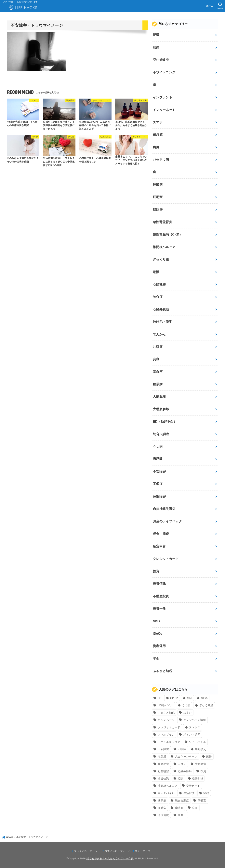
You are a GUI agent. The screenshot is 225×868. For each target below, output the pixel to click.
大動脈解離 (161, 409)
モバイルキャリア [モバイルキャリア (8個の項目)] (169, 742)
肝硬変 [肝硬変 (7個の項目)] (202, 801)
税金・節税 (161, 534)
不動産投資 (161, 596)
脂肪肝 (158, 210)
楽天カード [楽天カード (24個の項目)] (193, 786)
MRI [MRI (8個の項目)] (190, 698)
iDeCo (158, 634)
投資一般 (159, 609)
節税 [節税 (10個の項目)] (206, 793)
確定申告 (159, 546)
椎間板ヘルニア (164, 247)
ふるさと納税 (163, 671)
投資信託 (159, 584)
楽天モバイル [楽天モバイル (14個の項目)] (166, 793)
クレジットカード (166, 559)
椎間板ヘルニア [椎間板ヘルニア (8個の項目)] (167, 786)
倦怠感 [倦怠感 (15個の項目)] (162, 756)
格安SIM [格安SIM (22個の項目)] (197, 778)
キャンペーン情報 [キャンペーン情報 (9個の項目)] (195, 720)
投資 (156, 571)
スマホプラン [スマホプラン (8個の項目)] (166, 735)
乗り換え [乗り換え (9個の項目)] (200, 749)
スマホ (158, 122)
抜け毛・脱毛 (163, 322)
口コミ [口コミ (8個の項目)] (182, 764)
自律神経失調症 (164, 509)
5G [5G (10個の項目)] (159, 698)
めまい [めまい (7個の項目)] (188, 713)
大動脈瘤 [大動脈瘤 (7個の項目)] (200, 764)
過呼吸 (158, 459)
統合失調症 (161, 434)
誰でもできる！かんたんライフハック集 (110, 858)
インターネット (164, 110)
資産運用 (159, 646)
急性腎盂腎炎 (163, 222)
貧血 (156, 359)
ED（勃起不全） (165, 422)
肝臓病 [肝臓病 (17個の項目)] (162, 808)
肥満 (156, 35)
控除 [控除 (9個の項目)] (181, 778)
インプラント (163, 97)
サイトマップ (143, 851)
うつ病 (158, 446)
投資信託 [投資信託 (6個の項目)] (163, 778)
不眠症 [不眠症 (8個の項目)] (182, 749)
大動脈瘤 (159, 397)
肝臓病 (158, 185)
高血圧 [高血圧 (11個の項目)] (182, 815)
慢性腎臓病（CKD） (168, 234)
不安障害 (159, 471)
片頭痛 (158, 347)
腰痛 (156, 48)
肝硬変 (158, 197)
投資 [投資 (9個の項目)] (203, 771)
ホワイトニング (164, 72)
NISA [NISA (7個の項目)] (204, 698)
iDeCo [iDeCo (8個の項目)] (174, 698)
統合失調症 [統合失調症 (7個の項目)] (182, 801)
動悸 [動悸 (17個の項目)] (209, 756)
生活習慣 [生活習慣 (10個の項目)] (189, 793)
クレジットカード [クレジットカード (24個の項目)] (169, 727)
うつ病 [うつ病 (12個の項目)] (186, 705)
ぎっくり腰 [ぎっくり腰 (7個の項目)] (206, 705)
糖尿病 (158, 384)
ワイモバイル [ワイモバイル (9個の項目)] (197, 742)
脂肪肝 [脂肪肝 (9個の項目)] (179, 808)
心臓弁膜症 (161, 309)
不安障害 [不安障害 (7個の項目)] (163, 749)
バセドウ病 (161, 160)
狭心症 (158, 297)
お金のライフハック (167, 521)
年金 (156, 659)
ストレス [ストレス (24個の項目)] (195, 727)
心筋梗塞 (159, 284)
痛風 (156, 147)
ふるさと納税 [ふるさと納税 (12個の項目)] (166, 713)
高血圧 (158, 372)
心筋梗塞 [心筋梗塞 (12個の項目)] (163, 771)
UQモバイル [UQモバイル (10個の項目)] (165, 705)
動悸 (156, 272)
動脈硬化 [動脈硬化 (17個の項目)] (163, 764)
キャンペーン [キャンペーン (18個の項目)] (166, 720)
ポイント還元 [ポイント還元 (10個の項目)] (192, 735)
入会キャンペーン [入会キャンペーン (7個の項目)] (186, 756)
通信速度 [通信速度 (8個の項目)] (163, 815)
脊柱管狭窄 (161, 60)
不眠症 (158, 484)
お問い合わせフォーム (118, 851)
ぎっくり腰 (161, 259)
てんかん (159, 334)
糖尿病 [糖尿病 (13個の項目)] (162, 801)
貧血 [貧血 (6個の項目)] (195, 808)
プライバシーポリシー (87, 851)
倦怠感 (158, 135)
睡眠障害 (159, 496)
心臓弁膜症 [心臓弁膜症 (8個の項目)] (185, 771)
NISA (157, 621)
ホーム (210, 6)
